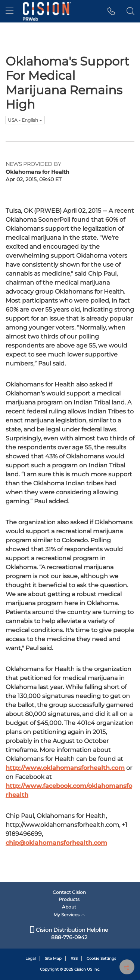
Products (69, 899)
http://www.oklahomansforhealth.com (65, 768)
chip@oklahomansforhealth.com (56, 843)
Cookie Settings (101, 958)
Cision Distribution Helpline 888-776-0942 (69, 934)
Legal (31, 958)
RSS (74, 958)
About (69, 907)
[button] (111, 11)
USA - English (25, 120)
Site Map (53, 958)
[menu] (10, 11)
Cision (80, 969)
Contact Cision (69, 892)
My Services (69, 915)
